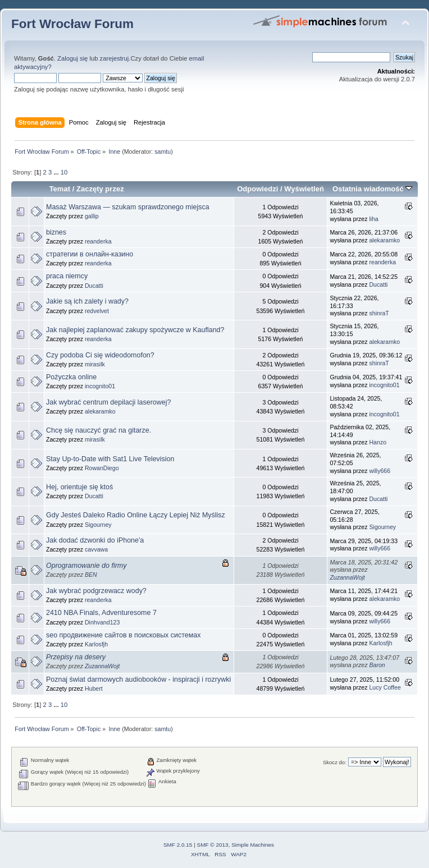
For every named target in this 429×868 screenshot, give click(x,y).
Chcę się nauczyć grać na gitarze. (99, 430)
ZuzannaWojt (347, 577)
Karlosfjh (96, 644)
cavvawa (96, 549)
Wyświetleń (304, 189)
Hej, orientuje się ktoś (79, 487)
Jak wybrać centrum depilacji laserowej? (108, 402)
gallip (92, 216)
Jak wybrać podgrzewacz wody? (96, 591)
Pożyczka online (71, 377)
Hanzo (378, 442)
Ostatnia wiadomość (372, 189)
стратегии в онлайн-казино (90, 254)
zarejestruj (115, 58)
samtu (163, 151)
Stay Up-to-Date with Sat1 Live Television (110, 459)
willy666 (380, 471)
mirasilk (95, 364)
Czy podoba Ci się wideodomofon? (100, 355)
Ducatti (94, 286)
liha (374, 219)
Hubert (94, 688)
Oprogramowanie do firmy (86, 566)
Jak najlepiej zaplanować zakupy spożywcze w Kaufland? (135, 330)
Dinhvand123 (102, 622)
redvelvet (97, 311)
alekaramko (384, 240)
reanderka (98, 241)
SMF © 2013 (213, 845)
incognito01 (100, 386)
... (57, 172)
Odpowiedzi (257, 189)
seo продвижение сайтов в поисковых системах (124, 635)
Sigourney (98, 525)
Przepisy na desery (76, 657)
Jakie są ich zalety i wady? (87, 301)
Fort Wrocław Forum (72, 24)
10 (64, 172)
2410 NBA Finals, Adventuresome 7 (101, 613)
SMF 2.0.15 (178, 845)
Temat (60, 189)
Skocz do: (335, 762)
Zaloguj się (72, 58)
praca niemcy (67, 276)
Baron (377, 665)
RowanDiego (102, 468)
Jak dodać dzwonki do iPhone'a (95, 540)
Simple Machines (253, 845)
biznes (56, 232)
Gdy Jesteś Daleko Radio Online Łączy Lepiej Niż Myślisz (136, 515)
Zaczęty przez (100, 189)
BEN (91, 575)
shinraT (379, 313)
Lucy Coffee (385, 687)
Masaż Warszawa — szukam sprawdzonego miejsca (128, 207)
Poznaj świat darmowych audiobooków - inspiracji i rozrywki (138, 679)
